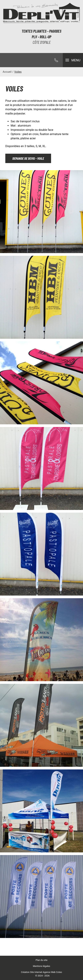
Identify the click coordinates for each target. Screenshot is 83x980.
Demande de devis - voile (28, 158)
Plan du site (42, 960)
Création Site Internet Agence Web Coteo (41, 972)
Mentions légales (41, 966)
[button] (73, 60)
